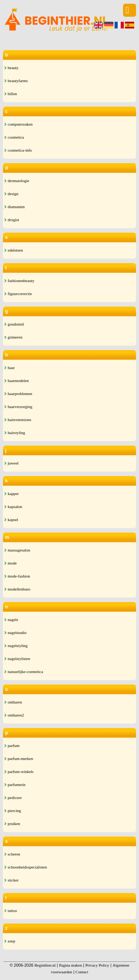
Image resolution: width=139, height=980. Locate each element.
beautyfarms (16, 81)
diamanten (14, 207)
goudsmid (14, 324)
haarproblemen (18, 394)
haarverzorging (18, 407)
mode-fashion (17, 576)
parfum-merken (19, 759)
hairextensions (18, 420)
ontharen (13, 702)
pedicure (13, 798)
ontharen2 (14, 715)
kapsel (11, 520)
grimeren (13, 337)
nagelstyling (16, 646)
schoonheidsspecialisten (25, 867)
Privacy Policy (97, 965)
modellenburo (17, 589)
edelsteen (14, 250)
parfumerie (15, 785)
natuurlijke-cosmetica (24, 672)
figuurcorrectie (18, 294)
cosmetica (14, 137)
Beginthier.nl (45, 965)
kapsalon (13, 507)
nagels (11, 620)
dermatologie (17, 181)
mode (10, 563)
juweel (11, 463)
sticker (11, 880)
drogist (11, 220)
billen (11, 94)
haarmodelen (16, 381)
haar (9, 368)
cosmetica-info (18, 150)
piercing (13, 811)
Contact (82, 972)
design (11, 194)
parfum (12, 745)
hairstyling (15, 433)
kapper (11, 494)
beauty (11, 68)
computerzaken (18, 124)
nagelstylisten (17, 659)
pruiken (12, 824)
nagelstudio (15, 633)
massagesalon (17, 550)
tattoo (11, 911)
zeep (10, 941)
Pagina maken (70, 965)
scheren (12, 854)
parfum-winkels (19, 772)
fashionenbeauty (19, 281)
